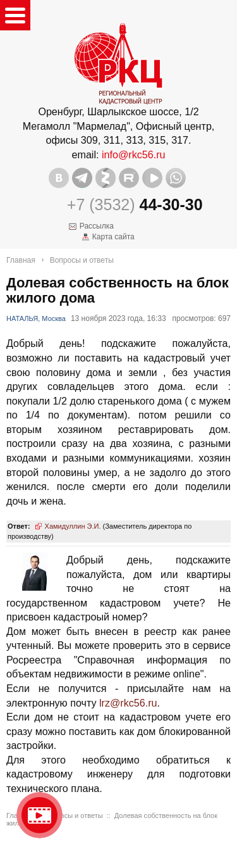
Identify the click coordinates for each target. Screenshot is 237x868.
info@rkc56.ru (134, 154)
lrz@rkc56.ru (128, 703)
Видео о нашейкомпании (39, 815)
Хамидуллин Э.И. (73, 526)
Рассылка (97, 226)
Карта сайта (113, 237)
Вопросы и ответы (82, 260)
